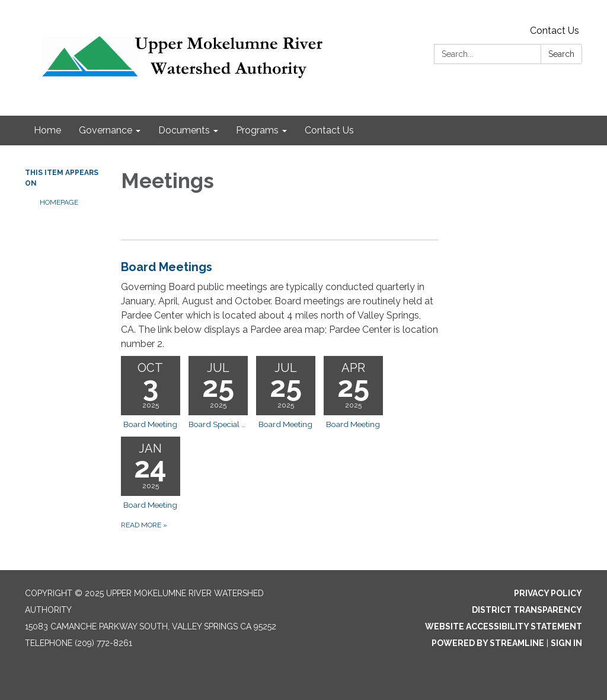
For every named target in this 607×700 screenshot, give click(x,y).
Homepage (59, 202)
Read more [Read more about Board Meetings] (144, 525)
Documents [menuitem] (184, 130)
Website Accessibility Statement (504, 626)
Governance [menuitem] (106, 130)
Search (561, 54)
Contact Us (555, 31)
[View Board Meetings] (280, 305)
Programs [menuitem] (257, 130)
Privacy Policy (548, 593)
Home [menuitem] (47, 130)
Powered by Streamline (488, 643)
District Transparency (527, 610)
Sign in (566, 643)
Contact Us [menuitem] (329, 130)
